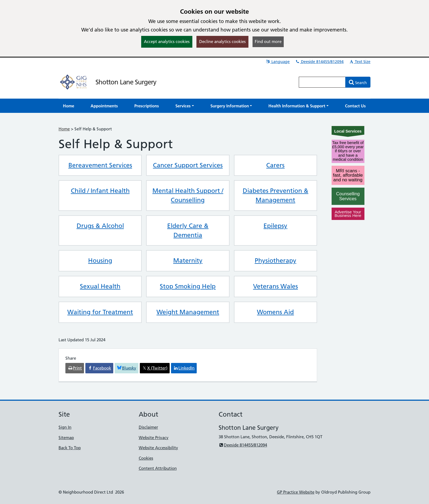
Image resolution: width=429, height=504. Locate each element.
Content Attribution (158, 468)
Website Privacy (154, 438)
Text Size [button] (360, 62)
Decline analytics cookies (222, 41)
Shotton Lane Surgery (126, 82)
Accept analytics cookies (167, 41)
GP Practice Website (296, 492)
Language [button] (278, 62)
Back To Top (70, 448)
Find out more (268, 41)
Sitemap (66, 438)
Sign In (65, 427)
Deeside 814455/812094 (319, 62)
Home (64, 129)
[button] (185, 106)
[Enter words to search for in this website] (322, 82)
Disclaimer (148, 427)
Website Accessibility (158, 448)
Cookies (146, 458)
